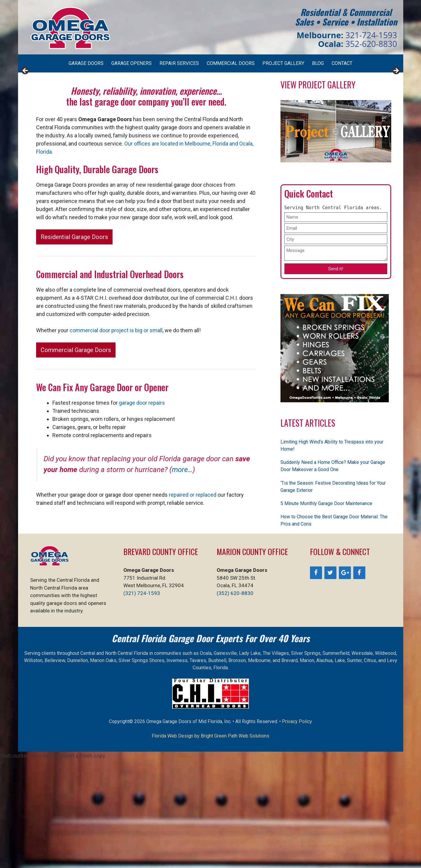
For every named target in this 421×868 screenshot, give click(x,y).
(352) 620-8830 (235, 701)
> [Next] (396, 125)
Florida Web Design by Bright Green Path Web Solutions (211, 844)
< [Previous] (26, 125)
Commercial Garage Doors (76, 458)
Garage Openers (132, 63)
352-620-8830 (371, 44)
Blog (318, 63)
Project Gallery (283, 63)
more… (182, 578)
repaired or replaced (193, 603)
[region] (211, 127)
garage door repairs (142, 511)
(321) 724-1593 (142, 701)
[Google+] (345, 681)
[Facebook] (316, 681)
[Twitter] (330, 681)
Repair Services (179, 63)
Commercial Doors (231, 63)
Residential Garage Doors (74, 345)
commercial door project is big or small (116, 439)
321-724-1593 (371, 35)
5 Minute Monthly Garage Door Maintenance (326, 612)
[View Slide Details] (89, 127)
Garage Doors (86, 63)
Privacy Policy (297, 830)
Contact (342, 63)
